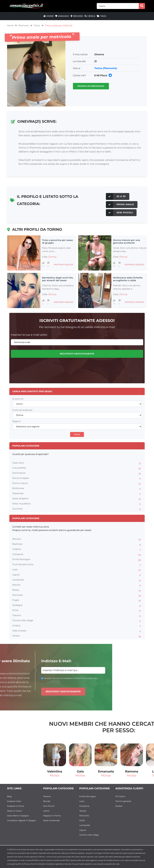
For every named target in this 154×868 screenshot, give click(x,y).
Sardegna (77, 606)
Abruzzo (77, 539)
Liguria (77, 575)
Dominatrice (77, 473)
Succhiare (77, 509)
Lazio (77, 570)
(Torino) (52, 257)
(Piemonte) (110, 68)
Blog (9, 796)
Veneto (77, 636)
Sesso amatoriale (51, 820)
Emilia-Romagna (77, 560)
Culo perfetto (77, 468)
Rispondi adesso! (64, 265)
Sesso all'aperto (77, 499)
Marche (77, 585)
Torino (37, 26)
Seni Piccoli (119, 213)
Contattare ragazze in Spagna (22, 820)
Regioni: (17, 421)
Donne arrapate (77, 479)
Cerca (90, 16)
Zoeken (119, 806)
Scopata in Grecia (16, 806)
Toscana (77, 616)
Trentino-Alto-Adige (77, 621)
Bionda (47, 801)
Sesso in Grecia (14, 811)
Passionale (77, 494)
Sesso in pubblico (77, 504)
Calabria (77, 550)
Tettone (47, 796)
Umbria (77, 626)
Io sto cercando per (22, 410)
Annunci (62, 16)
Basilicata (77, 544)
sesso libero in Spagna (18, 816)
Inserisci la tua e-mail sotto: (29, 335)
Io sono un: (18, 399)
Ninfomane (77, 489)
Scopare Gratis (14, 801)
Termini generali (123, 801)
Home (49, 16)
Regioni (77, 16)
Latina (46, 811)
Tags (102, 16)
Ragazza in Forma (52, 816)
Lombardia (77, 580)
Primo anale (120, 205)
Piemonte (24, 26)
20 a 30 (116, 196)
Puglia (77, 600)
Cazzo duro (77, 463)
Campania (77, 555)
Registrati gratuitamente (77, 354)
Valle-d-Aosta (77, 631)
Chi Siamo (120, 796)
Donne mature (77, 484)
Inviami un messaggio (91, 86)
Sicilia (77, 611)
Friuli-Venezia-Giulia (77, 565)
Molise (77, 590)
